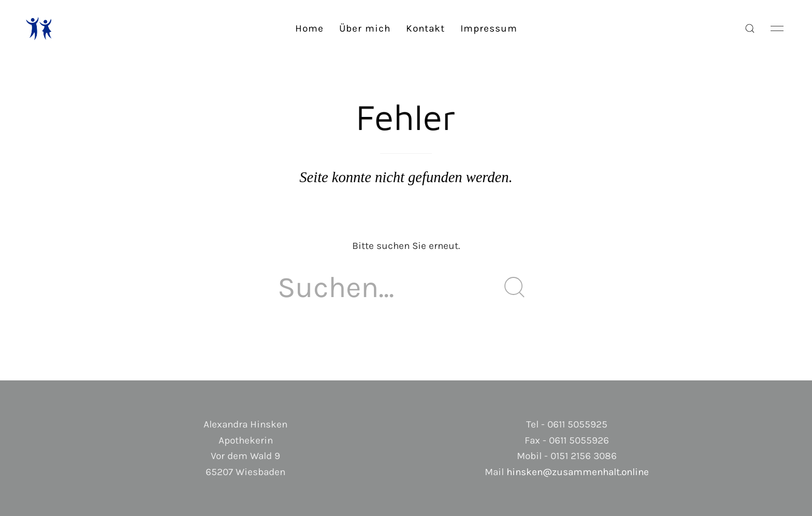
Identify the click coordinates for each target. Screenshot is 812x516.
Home (309, 28)
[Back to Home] (39, 28)
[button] (750, 28)
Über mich (365, 28)
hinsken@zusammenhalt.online (578, 472)
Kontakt (425, 28)
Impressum (489, 28)
